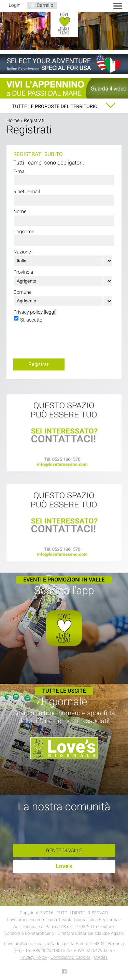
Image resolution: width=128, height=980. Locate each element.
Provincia (23, 272)
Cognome (24, 232)
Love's (64, 866)
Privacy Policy (34, 958)
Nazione (22, 252)
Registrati (39, 364)
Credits (101, 958)
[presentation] (65, 343)
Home (13, 121)
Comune (22, 292)
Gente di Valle (64, 851)
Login (15, 5)
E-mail (20, 172)
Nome (20, 212)
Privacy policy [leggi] (35, 312)
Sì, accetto (31, 320)
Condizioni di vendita (70, 958)
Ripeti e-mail (27, 192)
